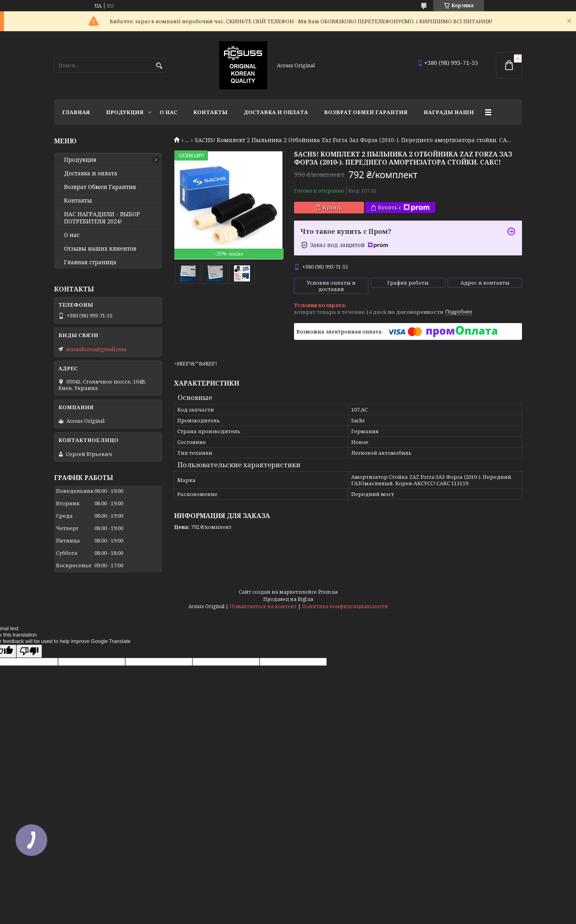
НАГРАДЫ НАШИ (449, 112)
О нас (168, 112)
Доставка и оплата (276, 112)
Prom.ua (328, 592)
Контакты (210, 112)
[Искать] (159, 66)
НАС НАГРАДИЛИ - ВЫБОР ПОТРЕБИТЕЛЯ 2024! (102, 218)
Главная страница (90, 262)
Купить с (404, 208)
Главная (76, 112)
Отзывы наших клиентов (100, 249)
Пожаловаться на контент (263, 606)
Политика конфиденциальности (345, 606)
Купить (333, 207)
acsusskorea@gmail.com (96, 349)
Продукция (125, 112)
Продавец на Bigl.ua (288, 599)
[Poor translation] (29, 651)
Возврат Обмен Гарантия (366, 112)
